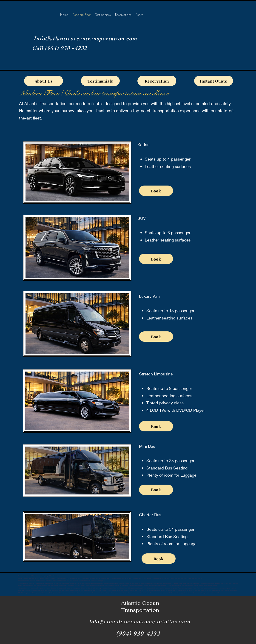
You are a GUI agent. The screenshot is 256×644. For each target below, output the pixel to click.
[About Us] (44, 81)
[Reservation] (157, 81)
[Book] (156, 191)
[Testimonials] (100, 81)
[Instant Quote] (214, 81)
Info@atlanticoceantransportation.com (85, 39)
